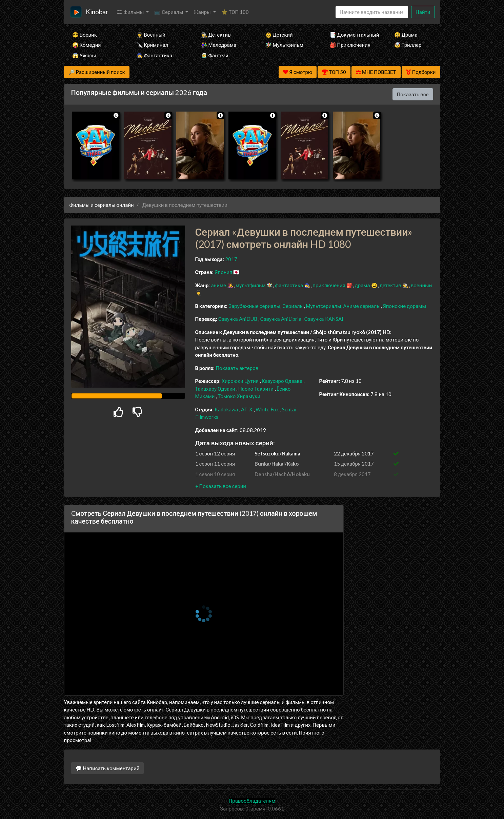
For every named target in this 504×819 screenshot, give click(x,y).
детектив (390, 285)
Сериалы (293, 306)
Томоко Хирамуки (239, 396)
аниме (218, 285)
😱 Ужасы (84, 55)
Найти (423, 12)
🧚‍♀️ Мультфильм (284, 45)
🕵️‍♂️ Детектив (216, 35)
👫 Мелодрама (219, 45)
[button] (221, 486)
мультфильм (250, 285)
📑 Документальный (353, 35)
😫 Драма (406, 35)
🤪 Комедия (87, 45)
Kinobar (97, 12)
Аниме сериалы (362, 306)
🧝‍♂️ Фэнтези (215, 55)
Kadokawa (226, 409)
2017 (231, 259)
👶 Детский (279, 35)
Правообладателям (252, 801)
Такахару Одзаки (215, 389)
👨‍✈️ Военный (151, 35)
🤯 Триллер (408, 45)
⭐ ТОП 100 (235, 12)
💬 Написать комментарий (108, 768)
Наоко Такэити (256, 389)
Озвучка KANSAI (324, 319)
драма (362, 285)
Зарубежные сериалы (254, 306)
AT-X (247, 409)
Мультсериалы (323, 306)
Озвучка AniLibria (281, 319)
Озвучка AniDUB (238, 319)
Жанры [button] (203, 12)
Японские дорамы (404, 306)
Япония (223, 272)
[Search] (372, 12)
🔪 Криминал (153, 45)
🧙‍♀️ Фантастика (155, 55)
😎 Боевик (85, 35)
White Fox (267, 409)
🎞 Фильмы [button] (131, 12)
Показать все (413, 94)
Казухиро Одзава (282, 381)
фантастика (289, 285)
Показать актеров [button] (237, 368)
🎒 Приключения (350, 45)
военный (421, 285)
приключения (329, 285)
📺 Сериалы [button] (169, 12)
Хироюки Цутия (240, 381)
